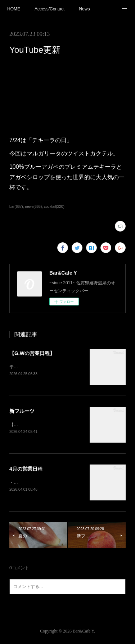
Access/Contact (49, 9)
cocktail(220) (54, 207)
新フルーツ (22, 411)
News (84, 9)
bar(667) (16, 207)
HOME (14, 9)
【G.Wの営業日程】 (32, 353)
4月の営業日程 (26, 470)
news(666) (33, 207)
